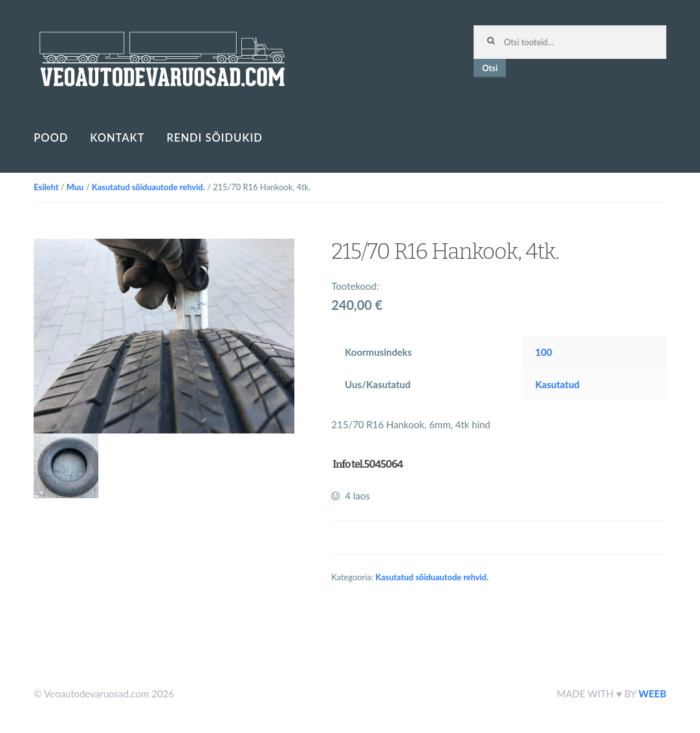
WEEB (652, 694)
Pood (51, 138)
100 (543, 352)
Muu (75, 187)
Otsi (490, 68)
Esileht (46, 187)
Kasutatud (557, 384)
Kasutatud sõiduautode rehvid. (148, 187)
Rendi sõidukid (214, 138)
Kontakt (117, 138)
